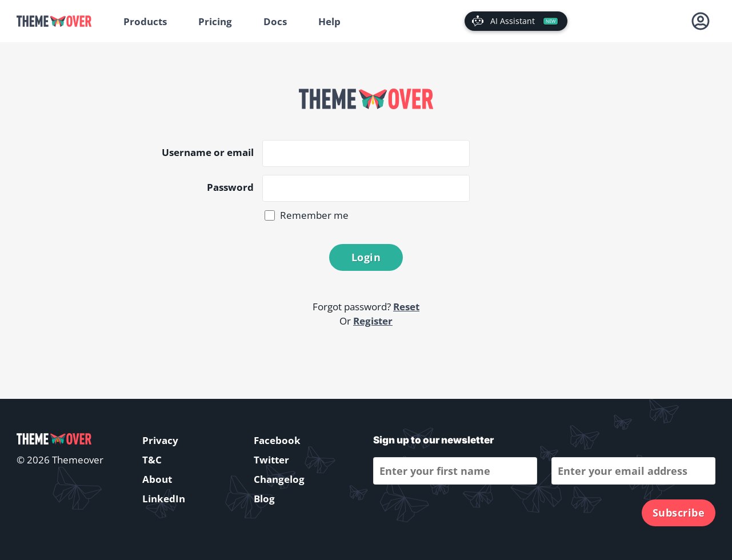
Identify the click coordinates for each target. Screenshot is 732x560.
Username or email (208, 152)
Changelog (279, 479)
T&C (152, 460)
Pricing (215, 21)
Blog (264, 499)
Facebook (277, 440)
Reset (406, 307)
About (157, 479)
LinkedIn (164, 499)
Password (230, 187)
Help (329, 21)
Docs (275, 21)
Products (145, 21)
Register (373, 321)
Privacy (160, 440)
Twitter (271, 460)
